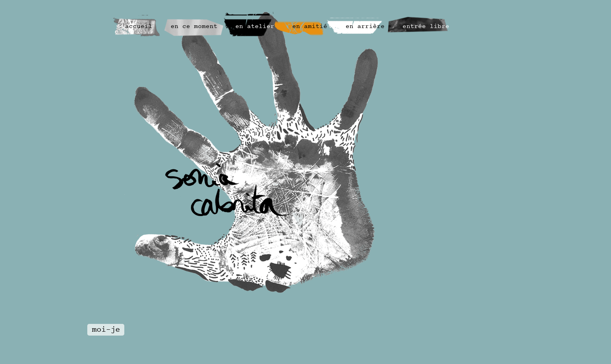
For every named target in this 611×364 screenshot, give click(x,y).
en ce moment (194, 27)
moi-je (106, 330)
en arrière (365, 27)
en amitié (310, 27)
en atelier (255, 27)
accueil (139, 27)
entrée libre (426, 27)
